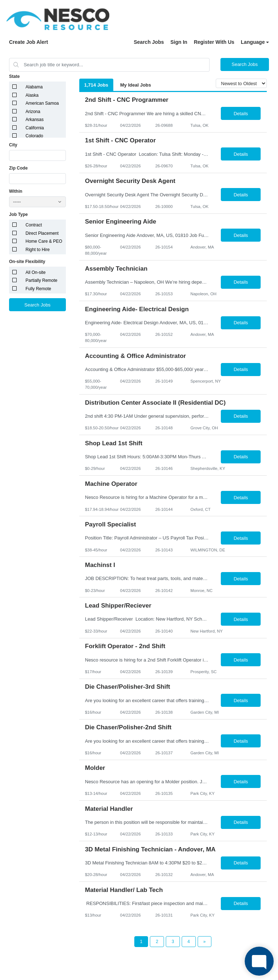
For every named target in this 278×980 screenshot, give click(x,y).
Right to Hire (38, 250)
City (13, 145)
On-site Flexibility (27, 262)
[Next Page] (205, 942)
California (35, 128)
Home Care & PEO (44, 241)
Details (241, 114)
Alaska (32, 95)
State (14, 76)
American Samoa (42, 103)
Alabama (34, 87)
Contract (34, 225)
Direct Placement (42, 233)
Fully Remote (39, 289)
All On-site (36, 272)
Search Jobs (149, 42)
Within (16, 191)
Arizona (33, 112)
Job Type (18, 214)
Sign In (179, 42)
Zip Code (18, 168)
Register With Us (214, 42)
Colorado (35, 136)
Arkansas (35, 120)
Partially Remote (42, 280)
